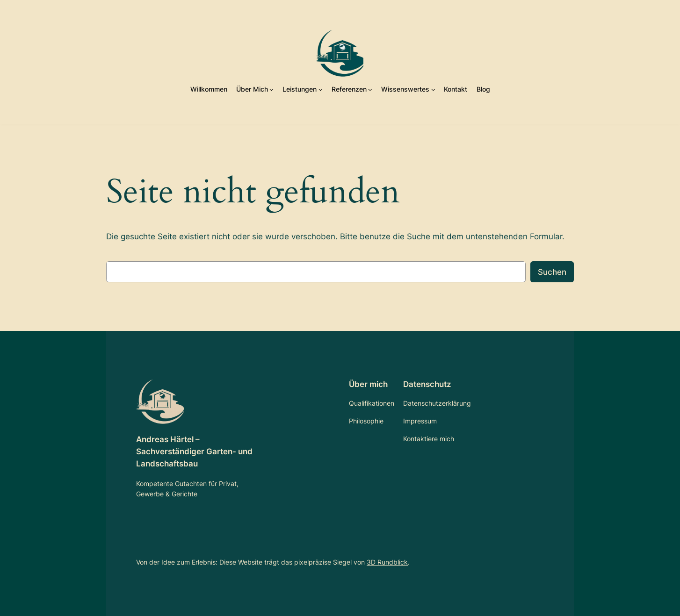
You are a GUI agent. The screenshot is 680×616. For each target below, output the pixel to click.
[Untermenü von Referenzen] (370, 90)
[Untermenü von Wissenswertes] (433, 90)
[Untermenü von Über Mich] (271, 90)
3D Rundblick (387, 562)
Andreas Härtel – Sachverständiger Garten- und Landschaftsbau (194, 451)
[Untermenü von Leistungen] (321, 90)
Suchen (552, 272)
